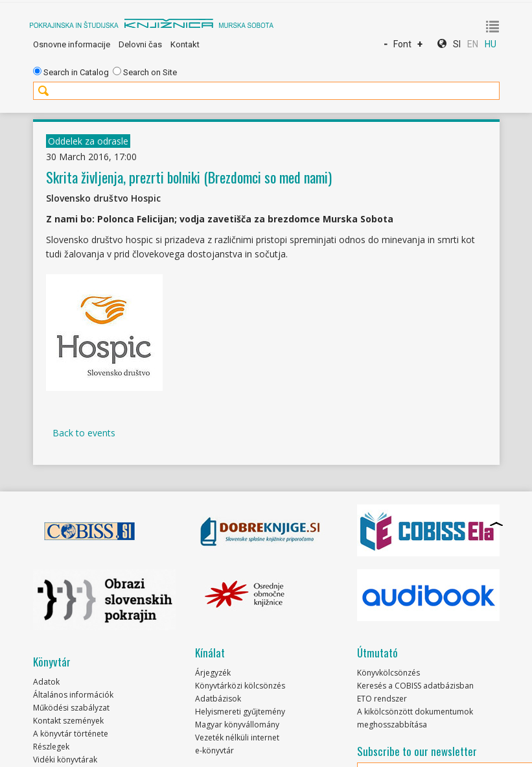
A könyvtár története (71, 734)
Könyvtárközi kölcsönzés (240, 686)
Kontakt (185, 44)
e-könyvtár (214, 750)
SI (457, 44)
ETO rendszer (382, 699)
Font (402, 44)
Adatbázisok (218, 699)
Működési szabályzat (71, 708)
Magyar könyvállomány (237, 725)
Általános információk (73, 695)
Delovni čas (140, 44)
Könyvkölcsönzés (388, 673)
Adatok (46, 682)
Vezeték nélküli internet (237, 737)
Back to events (84, 433)
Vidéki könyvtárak (65, 760)
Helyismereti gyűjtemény (240, 712)
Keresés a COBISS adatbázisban (415, 686)
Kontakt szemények (68, 721)
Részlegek (51, 747)
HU (491, 44)
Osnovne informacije (72, 44)
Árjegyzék (213, 673)
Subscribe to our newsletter (417, 751)
